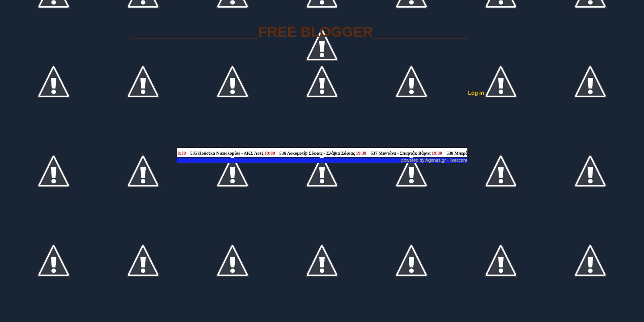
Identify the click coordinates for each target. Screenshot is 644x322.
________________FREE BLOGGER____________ (300, 32)
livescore (459, 160)
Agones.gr (436, 160)
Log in (476, 93)
